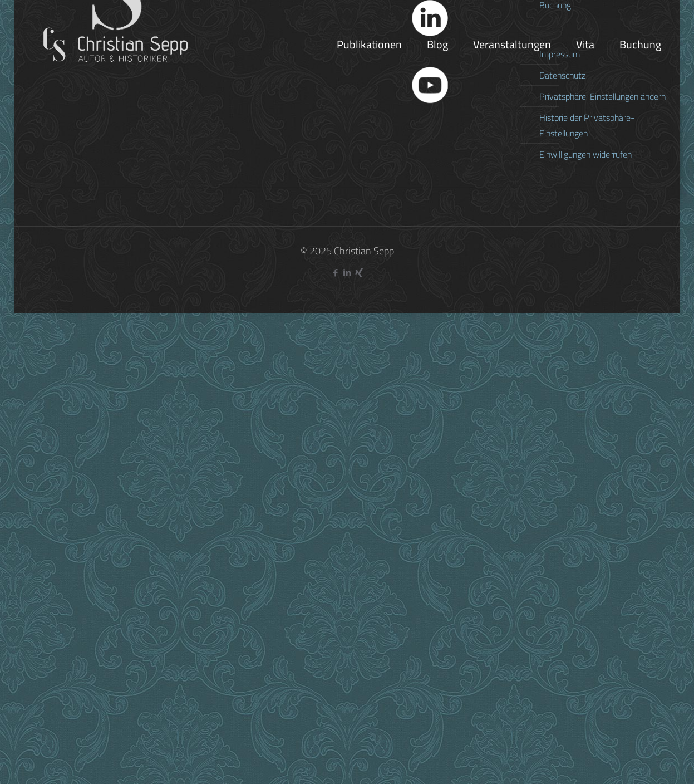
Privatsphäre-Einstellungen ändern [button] (602, 96)
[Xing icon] (359, 273)
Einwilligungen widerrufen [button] (585, 154)
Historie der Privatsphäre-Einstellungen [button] (587, 125)
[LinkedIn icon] (347, 273)
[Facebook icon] (335, 273)
